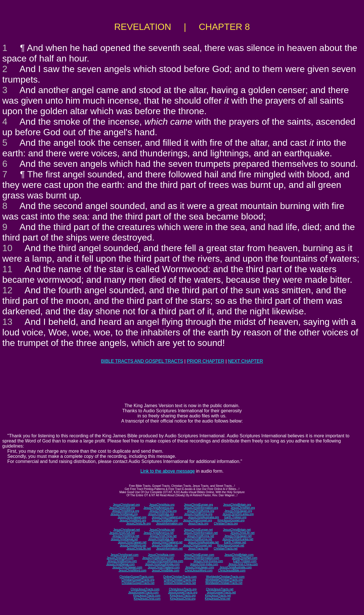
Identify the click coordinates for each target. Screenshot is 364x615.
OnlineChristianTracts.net (180, 583)
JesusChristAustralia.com (236, 567)
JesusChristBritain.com (239, 555)
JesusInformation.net (169, 549)
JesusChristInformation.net (201, 533)
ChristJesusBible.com (232, 570)
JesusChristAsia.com (161, 555)
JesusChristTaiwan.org (132, 517)
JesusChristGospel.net (197, 545)
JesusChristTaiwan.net (132, 542)
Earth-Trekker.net (235, 542)
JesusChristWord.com (133, 570)
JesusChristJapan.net (238, 536)
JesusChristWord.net (133, 545)
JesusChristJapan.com (199, 567)
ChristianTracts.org (226, 523)
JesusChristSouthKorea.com (165, 561)
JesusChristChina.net (163, 536)
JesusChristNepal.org (124, 514)
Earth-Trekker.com (245, 561)
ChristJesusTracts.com (145, 589)
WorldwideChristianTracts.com (225, 577)
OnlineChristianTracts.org (180, 580)
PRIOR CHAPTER (206, 361)
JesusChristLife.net (242, 533)
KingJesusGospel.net (231, 545)
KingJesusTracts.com (147, 595)
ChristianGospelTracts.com (136, 577)
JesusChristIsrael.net (126, 530)
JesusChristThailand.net (167, 542)
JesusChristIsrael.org (126, 505)
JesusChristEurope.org (198, 505)
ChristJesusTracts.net (220, 589)
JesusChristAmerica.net (159, 533)
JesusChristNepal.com (121, 564)
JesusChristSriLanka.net (238, 539)
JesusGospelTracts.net (221, 592)
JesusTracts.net (198, 549)
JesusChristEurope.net (198, 530)
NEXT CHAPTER (246, 361)
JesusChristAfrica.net (126, 536)
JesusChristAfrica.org (126, 511)
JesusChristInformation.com (202, 558)
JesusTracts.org (198, 523)
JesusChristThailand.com (164, 567)
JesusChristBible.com (166, 570)
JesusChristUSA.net (122, 533)
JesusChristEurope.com (199, 555)
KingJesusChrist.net (218, 599)
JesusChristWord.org (133, 520)
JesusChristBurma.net (198, 539)
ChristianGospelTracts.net (138, 583)
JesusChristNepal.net (124, 539)
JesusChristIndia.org (161, 514)
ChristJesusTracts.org (183, 589)
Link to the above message (168, 471)
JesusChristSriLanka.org (238, 514)
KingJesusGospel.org (231, 520)
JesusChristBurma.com (122, 561)
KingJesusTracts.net (218, 595)
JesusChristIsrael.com (124, 555)
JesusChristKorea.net (200, 536)
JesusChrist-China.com (243, 564)
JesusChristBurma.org (198, 514)
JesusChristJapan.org (238, 511)
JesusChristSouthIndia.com (162, 564)
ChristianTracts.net (226, 549)
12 (7, 290)
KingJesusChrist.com (147, 599)
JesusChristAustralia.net (203, 542)
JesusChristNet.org (243, 508)
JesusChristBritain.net (237, 530)
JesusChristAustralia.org (203, 517)
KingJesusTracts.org (183, 595)
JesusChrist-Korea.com (208, 561)
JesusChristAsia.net (162, 530)
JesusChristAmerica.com (158, 558)
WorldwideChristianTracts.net (224, 583)
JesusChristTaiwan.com (127, 567)
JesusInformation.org (169, 523)
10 (7, 248)
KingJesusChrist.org (183, 599)
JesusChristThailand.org (167, 517)
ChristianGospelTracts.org (138, 580)
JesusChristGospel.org (197, 520)
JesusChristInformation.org (201, 508)
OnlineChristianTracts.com (180, 577)
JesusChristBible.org (165, 520)
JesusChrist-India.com (204, 564)
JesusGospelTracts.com (143, 592)
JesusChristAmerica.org (159, 508)
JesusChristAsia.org (162, 505)
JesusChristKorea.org (200, 511)
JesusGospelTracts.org (183, 592)
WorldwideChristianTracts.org (224, 580)
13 (7, 322)
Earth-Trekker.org (235, 517)
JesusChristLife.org (138, 523)
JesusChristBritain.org (237, 505)
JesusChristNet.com (244, 558)
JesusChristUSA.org (122, 508)
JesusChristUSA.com (120, 558)
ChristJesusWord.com (199, 570)
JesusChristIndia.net (161, 539)
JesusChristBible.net (165, 545)
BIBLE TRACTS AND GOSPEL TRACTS (142, 361)
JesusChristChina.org (163, 511)
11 (7, 269)
